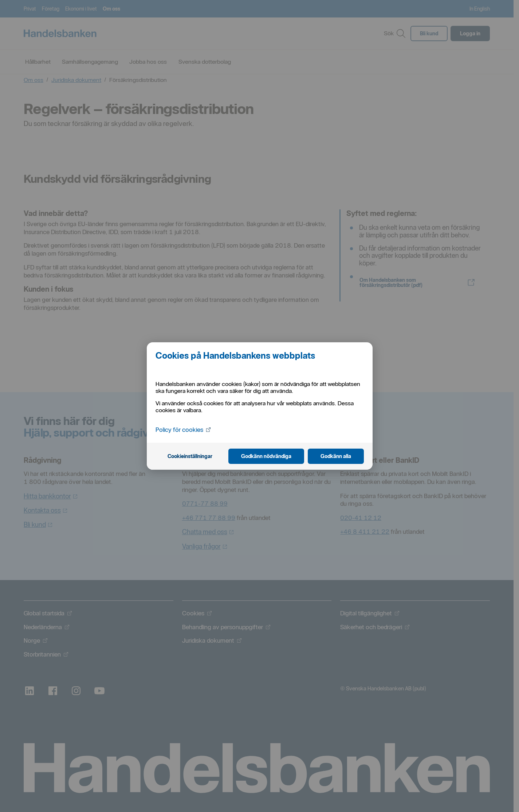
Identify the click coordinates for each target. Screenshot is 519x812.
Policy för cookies (184, 430)
